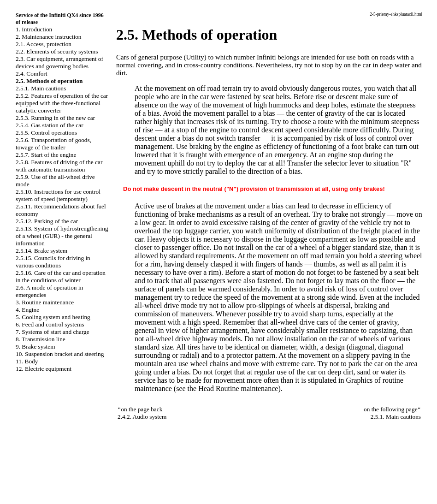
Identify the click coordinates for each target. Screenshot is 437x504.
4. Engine (27, 310)
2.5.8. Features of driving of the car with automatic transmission (59, 166)
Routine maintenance (247, 388)
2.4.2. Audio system (142, 417)
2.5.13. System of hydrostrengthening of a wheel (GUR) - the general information (62, 236)
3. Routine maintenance (45, 302)
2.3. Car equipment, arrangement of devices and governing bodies (59, 62)
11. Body (27, 361)
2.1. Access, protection (44, 44)
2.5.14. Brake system (41, 251)
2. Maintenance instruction (49, 37)
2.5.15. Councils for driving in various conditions (53, 262)
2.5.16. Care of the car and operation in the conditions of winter (61, 276)
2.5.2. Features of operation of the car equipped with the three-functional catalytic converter (62, 103)
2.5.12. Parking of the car (47, 221)
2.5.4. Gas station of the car (50, 125)
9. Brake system (35, 347)
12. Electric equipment (44, 369)
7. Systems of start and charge (53, 332)
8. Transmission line (41, 339)
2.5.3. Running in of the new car (55, 118)
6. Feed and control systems (50, 324)
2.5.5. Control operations (46, 133)
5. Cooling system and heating (53, 317)
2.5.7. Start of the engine (46, 155)
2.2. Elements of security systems (57, 51)
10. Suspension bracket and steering (60, 354)
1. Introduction (34, 29)
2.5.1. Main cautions (41, 88)
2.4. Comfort (32, 74)
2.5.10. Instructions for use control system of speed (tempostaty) (58, 195)
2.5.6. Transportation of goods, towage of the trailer (53, 144)
